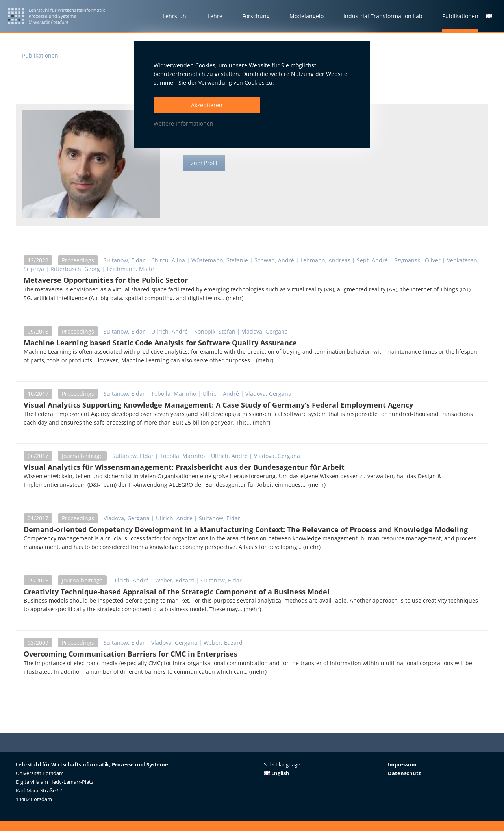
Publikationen (40, 55)
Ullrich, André (170, 331)
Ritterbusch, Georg (75, 269)
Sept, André (372, 260)
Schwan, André (274, 260)
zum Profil (204, 163)
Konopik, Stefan (215, 331)
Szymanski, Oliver (417, 260)
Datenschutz (404, 773)
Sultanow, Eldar (124, 260)
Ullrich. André (174, 518)
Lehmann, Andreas (325, 260)
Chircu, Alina (168, 260)
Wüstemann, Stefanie (220, 260)
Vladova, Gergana (265, 331)
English (277, 773)
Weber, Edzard (175, 580)
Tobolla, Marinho (174, 394)
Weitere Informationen (183, 123)
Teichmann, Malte (130, 269)
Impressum (402, 764)
